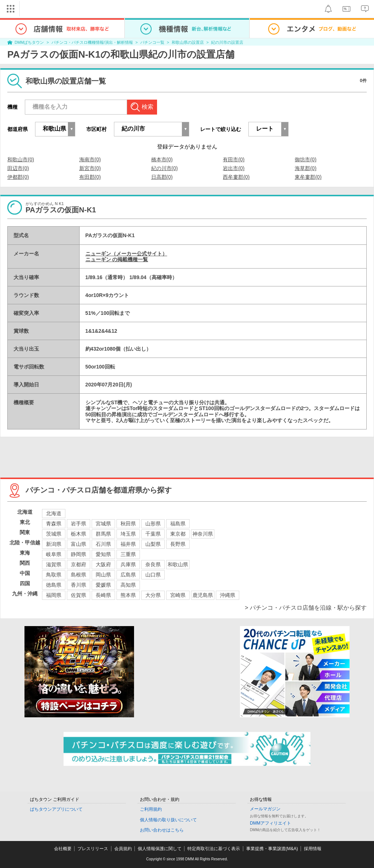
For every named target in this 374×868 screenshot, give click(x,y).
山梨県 (153, 544)
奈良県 (153, 564)
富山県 (79, 544)
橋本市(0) (162, 159)
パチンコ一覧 (152, 42)
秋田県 (128, 524)
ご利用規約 (151, 809)
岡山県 (103, 575)
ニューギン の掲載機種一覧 (117, 259)
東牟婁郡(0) (308, 177)
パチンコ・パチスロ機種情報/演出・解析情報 (92, 42)
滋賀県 (54, 564)
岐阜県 (54, 554)
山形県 (153, 524)
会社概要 (63, 849)
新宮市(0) (90, 168)
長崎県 (103, 595)
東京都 (178, 534)
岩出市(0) (234, 168)
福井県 (128, 544)
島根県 (79, 575)
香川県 (79, 585)
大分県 (153, 595)
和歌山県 (178, 564)
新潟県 (54, 544)
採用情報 (313, 849)
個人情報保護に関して (160, 849)
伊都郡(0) (18, 177)
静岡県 (79, 554)
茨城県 (54, 534)
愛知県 (103, 554)
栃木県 (79, 534)
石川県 (103, 544)
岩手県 (79, 524)
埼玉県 (128, 534)
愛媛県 (103, 585)
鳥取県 (54, 575)
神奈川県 (203, 534)
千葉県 (153, 534)
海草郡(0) (306, 168)
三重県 (128, 554)
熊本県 (128, 595)
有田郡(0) (90, 177)
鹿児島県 (203, 595)
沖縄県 (228, 595)
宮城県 (103, 524)
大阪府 (103, 564)
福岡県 (54, 595)
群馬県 (103, 534)
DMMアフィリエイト (270, 823)
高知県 (128, 585)
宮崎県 (178, 595)
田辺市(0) (18, 168)
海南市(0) (90, 159)
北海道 (54, 513)
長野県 (178, 544)
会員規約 (123, 849)
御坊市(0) (306, 159)
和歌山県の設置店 (188, 42)
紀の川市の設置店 (227, 42)
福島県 (178, 524)
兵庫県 (128, 564)
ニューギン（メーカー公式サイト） (126, 254)
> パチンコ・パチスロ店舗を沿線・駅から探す (306, 608)
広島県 (128, 575)
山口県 (153, 575)
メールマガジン (265, 809)
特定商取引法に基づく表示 (214, 849)
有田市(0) (234, 159)
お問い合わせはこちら (162, 830)
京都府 (79, 564)
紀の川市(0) (165, 168)
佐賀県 (79, 595)
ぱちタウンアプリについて (56, 809)
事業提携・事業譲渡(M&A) (272, 849)
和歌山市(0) (21, 159)
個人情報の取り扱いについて (168, 820)
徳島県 (54, 585)
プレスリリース (93, 849)
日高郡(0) (162, 177)
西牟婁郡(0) (236, 177)
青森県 (54, 524)
